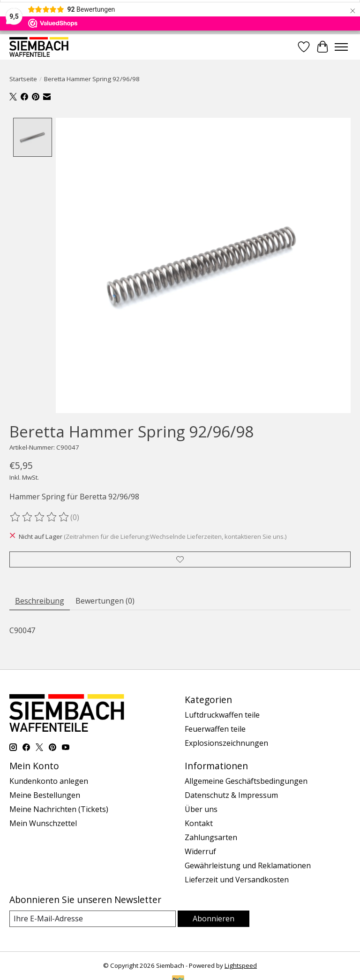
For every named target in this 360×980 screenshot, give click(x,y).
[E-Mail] (93, 919)
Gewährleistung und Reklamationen (248, 865)
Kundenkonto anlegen (49, 781)
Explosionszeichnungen (226, 743)
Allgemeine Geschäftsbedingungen (246, 781)
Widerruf (200, 851)
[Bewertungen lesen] (40, 517)
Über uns (201, 809)
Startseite (23, 79)
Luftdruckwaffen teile (222, 715)
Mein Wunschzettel (43, 823)
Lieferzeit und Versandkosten (237, 880)
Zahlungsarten (211, 837)
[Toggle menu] (341, 47)
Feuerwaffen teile (215, 729)
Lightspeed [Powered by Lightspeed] (241, 965)
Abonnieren (214, 919)
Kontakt (199, 823)
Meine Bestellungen (45, 795)
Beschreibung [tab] (40, 601)
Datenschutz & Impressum (231, 795)
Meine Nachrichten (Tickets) (59, 809)
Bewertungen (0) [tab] (105, 601)
